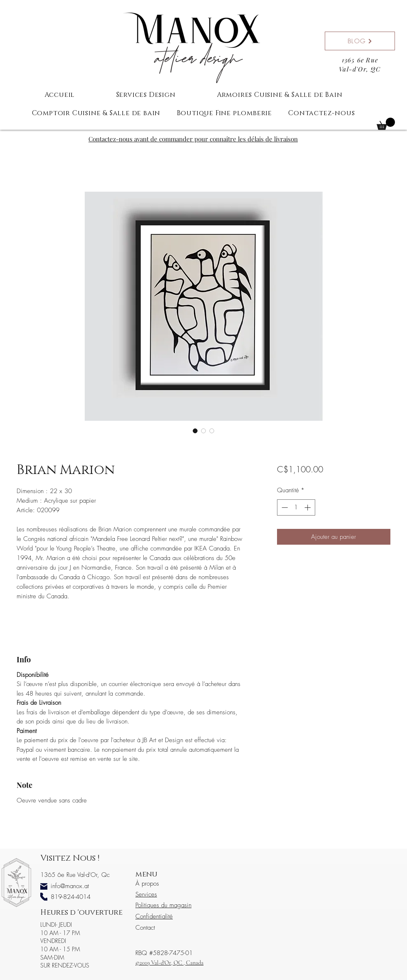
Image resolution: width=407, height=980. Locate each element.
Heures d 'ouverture (81, 913)
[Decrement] (284, 507)
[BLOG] (360, 41)
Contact (145, 928)
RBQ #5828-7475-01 (164, 953)
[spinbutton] (296, 507)
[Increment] (308, 507)
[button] (386, 124)
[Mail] (44, 887)
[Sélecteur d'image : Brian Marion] (195, 431)
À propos (147, 884)
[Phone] (44, 897)
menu (146, 874)
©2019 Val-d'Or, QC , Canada (169, 963)
